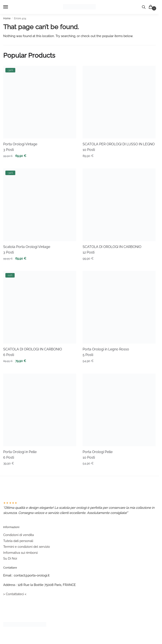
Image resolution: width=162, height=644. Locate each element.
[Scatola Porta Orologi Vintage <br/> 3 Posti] (40, 205)
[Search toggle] (144, 7)
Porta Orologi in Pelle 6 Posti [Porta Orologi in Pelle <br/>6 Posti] (20, 455)
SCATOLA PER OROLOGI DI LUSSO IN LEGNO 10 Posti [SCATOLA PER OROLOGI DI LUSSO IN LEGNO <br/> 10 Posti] (119, 147)
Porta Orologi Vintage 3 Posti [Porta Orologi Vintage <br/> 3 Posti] (20, 147)
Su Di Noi (10, 558)
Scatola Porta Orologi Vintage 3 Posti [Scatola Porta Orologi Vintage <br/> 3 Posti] (27, 250)
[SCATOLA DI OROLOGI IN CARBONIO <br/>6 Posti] (40, 307)
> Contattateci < (15, 594)
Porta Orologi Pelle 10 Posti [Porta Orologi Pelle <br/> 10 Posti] (98, 455)
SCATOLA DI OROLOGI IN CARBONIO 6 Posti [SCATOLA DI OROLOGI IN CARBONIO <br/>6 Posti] (33, 352)
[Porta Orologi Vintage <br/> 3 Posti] (40, 102)
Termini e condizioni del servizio (27, 547)
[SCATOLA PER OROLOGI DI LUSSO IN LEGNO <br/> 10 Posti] (119, 102)
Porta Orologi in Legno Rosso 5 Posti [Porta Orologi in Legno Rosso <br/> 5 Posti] (106, 352)
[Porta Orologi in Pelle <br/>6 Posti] (40, 410)
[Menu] (10, 7)
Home (7, 18)
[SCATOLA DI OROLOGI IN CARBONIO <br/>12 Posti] (119, 205)
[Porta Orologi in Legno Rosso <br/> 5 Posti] (119, 307)
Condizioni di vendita (19, 535)
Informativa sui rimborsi (20, 553)
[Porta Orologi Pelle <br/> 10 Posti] (119, 410)
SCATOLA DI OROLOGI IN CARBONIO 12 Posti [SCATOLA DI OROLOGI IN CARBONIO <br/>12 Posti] (112, 250)
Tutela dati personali (18, 541)
